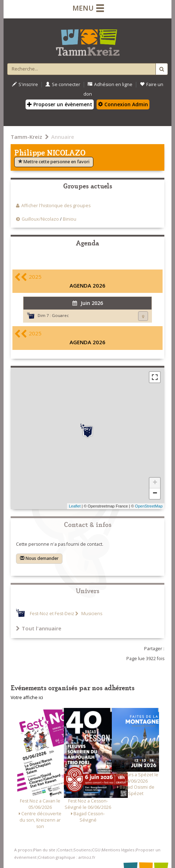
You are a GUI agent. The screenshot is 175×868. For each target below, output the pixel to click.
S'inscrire (25, 84)
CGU (96, 850)
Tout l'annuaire (39, 628)
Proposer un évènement (60, 104)
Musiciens (91, 614)
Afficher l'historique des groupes (56, 206)
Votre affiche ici (27, 697)
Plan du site (44, 850)
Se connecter (63, 84)
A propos (23, 850)
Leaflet (75, 506)
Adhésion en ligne (110, 84)
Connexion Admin (123, 104)
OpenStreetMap (149, 506)
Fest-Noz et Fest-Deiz (52, 614)
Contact (65, 850)
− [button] (155, 494)
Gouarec (60, 315)
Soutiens (82, 850)
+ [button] (155, 483)
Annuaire (63, 137)
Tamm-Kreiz (26, 137)
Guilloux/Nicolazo (40, 219)
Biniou (70, 219)
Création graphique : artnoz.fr (67, 857)
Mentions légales (118, 850)
